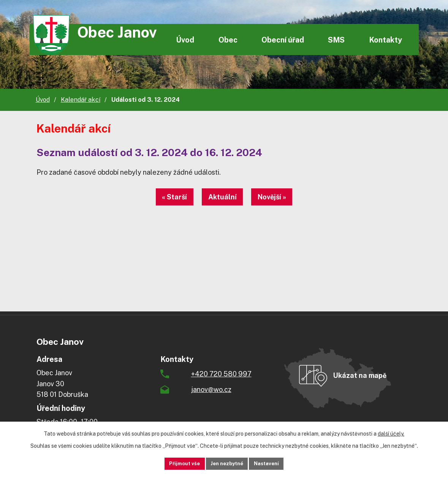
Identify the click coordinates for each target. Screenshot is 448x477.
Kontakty (385, 40)
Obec (228, 40)
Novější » (280, 197)
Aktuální (222, 197)
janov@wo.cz (211, 389)
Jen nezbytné (227, 463)
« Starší (167, 197)
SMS (336, 40)
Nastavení (276, 463)
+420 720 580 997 (221, 374)
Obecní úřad (283, 40)
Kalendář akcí (81, 100)
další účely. (391, 433)
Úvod (185, 40)
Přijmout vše (175, 463)
